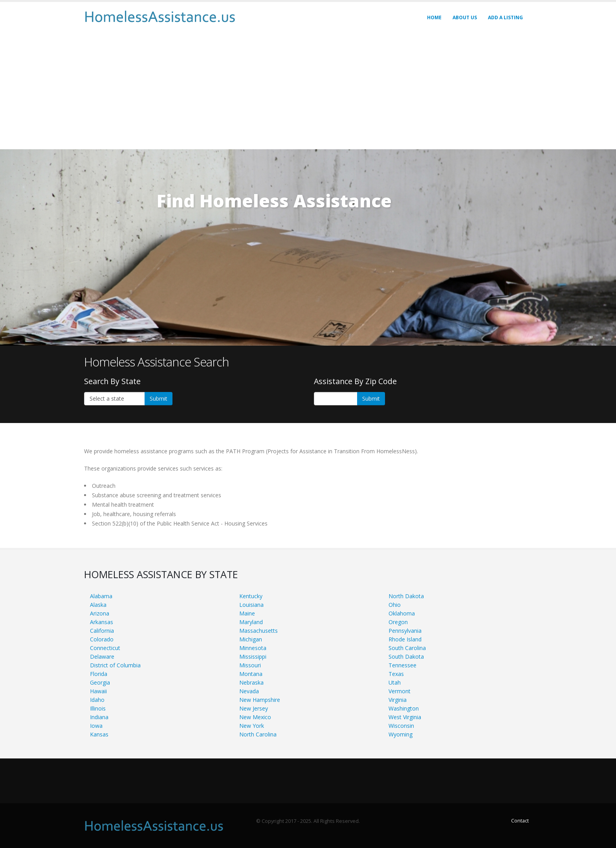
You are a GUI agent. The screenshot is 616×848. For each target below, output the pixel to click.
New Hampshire (260, 700)
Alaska (98, 605)
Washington (404, 708)
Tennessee (402, 665)
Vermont (400, 691)
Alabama (101, 596)
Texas (396, 674)
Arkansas (102, 622)
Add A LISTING (505, 17)
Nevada (249, 691)
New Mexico (255, 717)
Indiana (99, 717)
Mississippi (253, 657)
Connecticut (105, 648)
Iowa (96, 726)
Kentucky (251, 596)
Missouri (250, 665)
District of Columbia (115, 665)
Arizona (100, 613)
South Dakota (406, 657)
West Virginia (405, 717)
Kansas (99, 734)
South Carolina (407, 648)
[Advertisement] (308, 90)
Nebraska (251, 682)
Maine (247, 613)
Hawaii (98, 691)
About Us (465, 17)
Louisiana (251, 605)
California (102, 631)
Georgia (100, 682)
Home (434, 17)
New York (252, 726)
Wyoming (401, 734)
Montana (251, 674)
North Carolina (258, 734)
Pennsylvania (405, 631)
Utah (395, 682)
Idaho (97, 700)
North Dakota (406, 596)
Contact (520, 821)
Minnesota (253, 648)
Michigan (251, 639)
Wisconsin (401, 726)
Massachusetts (258, 631)
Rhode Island (405, 639)
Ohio (395, 605)
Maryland (251, 622)
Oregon (398, 622)
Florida (99, 674)
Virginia (398, 700)
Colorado (102, 639)
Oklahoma (402, 613)
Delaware (102, 657)
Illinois (98, 708)
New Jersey (254, 708)
